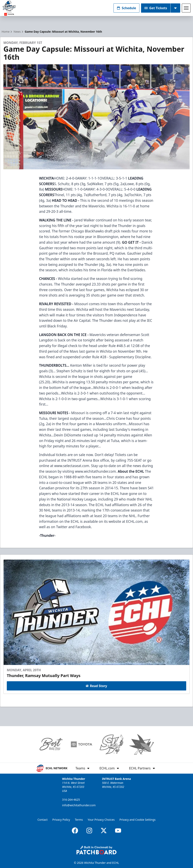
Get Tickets (156, 8)
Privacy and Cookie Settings (138, 820)
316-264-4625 (71, 800)
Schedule (126, 8)
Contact (42, 820)
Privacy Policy (61, 820)
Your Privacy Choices (101, 820)
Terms (79, 820)
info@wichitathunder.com (79, 805)
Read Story (96, 686)
